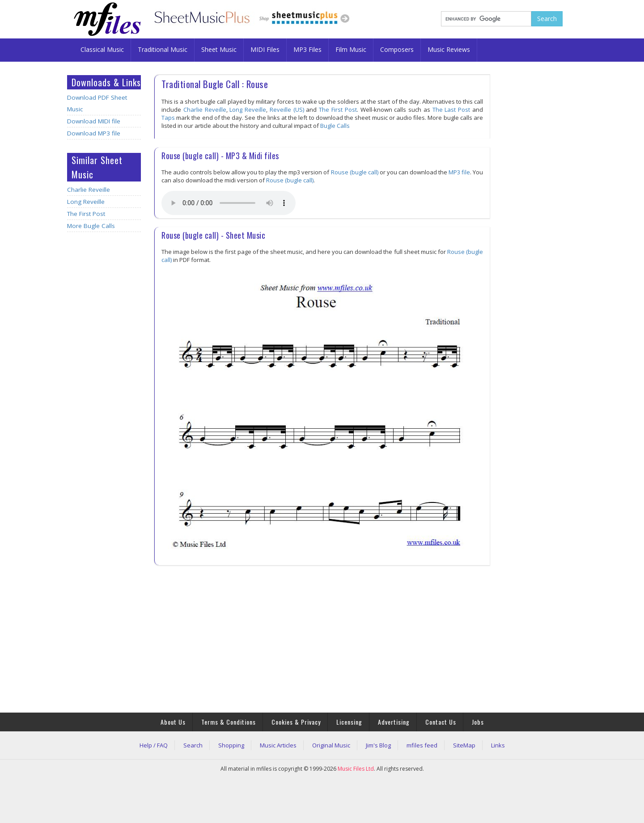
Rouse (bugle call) (355, 172)
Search (193, 745)
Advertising (394, 722)
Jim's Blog (378, 745)
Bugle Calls (335, 126)
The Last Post (451, 110)
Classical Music (102, 49)
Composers (397, 49)
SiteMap (464, 745)
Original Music (331, 745)
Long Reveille (86, 202)
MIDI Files (265, 49)
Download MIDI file (94, 121)
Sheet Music (219, 49)
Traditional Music (163, 49)
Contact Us (441, 722)
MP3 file (459, 172)
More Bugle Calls (91, 226)
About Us (173, 722)
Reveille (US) (287, 110)
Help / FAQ (154, 745)
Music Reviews (449, 49)
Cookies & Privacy (296, 722)
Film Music (351, 49)
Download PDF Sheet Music (97, 103)
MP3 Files (307, 49)
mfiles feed (422, 745)
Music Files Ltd (356, 769)
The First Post (86, 214)
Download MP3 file (94, 133)
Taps (168, 118)
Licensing (349, 722)
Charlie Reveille (89, 190)
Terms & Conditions (229, 722)
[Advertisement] (104, 380)
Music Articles (278, 745)
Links (498, 745)
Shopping (231, 745)
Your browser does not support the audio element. (229, 203)
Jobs (478, 722)
